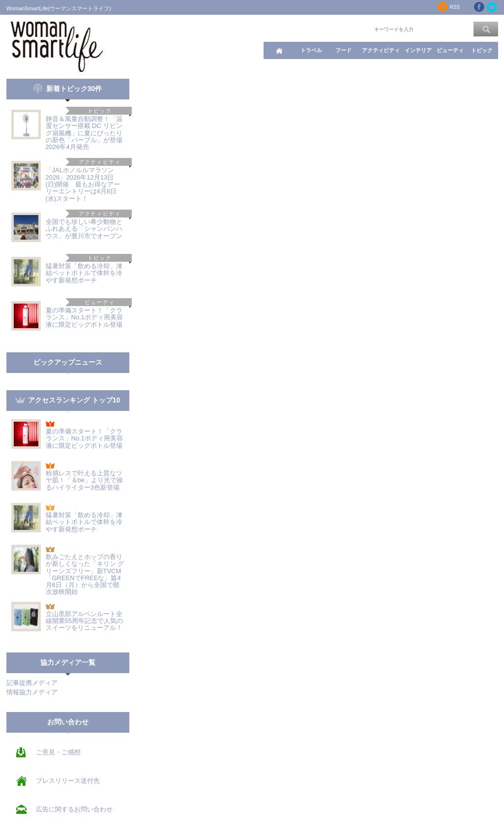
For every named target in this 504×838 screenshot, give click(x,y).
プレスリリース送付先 (68, 781)
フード (343, 50)
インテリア (418, 50)
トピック (482, 50)
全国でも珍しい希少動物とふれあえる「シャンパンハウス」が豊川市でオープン (84, 229)
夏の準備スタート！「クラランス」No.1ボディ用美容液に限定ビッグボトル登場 (84, 317)
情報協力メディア (32, 692)
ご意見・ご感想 (58, 752)
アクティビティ (381, 50)
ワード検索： (356, 29)
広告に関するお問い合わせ (74, 809)
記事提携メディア (32, 683)
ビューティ (450, 50)
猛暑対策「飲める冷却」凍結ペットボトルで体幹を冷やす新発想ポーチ (84, 273)
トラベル (311, 50)
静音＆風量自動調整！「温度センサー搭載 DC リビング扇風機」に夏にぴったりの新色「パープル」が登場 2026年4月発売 (87, 133)
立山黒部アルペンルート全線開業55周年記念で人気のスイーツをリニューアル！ (84, 621)
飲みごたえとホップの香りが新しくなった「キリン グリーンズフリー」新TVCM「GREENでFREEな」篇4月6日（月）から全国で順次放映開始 (85, 574)
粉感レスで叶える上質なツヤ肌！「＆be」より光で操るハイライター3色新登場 (84, 480)
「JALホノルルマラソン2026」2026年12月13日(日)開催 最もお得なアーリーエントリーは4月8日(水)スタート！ (83, 184)
